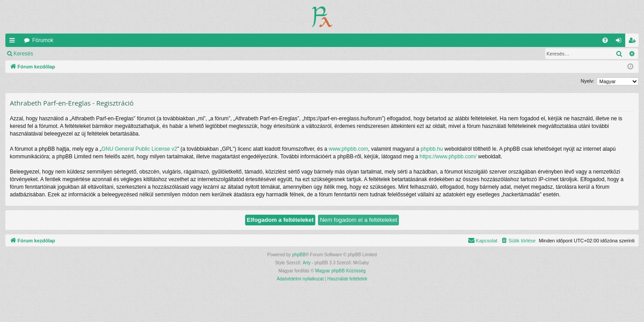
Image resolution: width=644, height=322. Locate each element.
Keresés (23, 54)
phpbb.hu (432, 149)
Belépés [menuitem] (621, 42)
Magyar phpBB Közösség (341, 271)
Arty (307, 263)
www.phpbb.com (348, 149)
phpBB (299, 255)
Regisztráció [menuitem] (634, 42)
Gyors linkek (14, 42)
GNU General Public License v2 (139, 149)
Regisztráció (93, 54)
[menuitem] (605, 40)
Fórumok (43, 40)
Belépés (56, 54)
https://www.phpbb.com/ (448, 157)
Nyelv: (587, 81)
